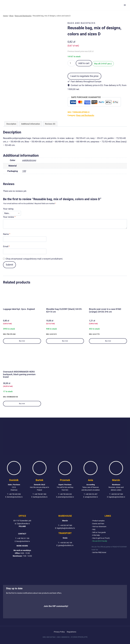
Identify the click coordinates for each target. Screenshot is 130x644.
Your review (9, 217)
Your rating (8, 209)
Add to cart (84, 63)
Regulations (71, 632)
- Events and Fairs (99, 524)
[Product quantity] (71, 63)
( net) (73, 46)
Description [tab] (11, 124)
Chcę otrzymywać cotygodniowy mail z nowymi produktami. (34, 259)
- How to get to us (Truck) (101, 538)
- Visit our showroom (100, 527)
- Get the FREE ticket (99, 553)
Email (6, 246)
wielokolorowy (29, 160)
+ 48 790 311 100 (23, 539)
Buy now (22, 341)
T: (15, 539)
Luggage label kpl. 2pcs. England (19, 309)
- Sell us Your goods (99, 533)
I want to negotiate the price (84, 76)
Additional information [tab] (31, 124)
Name (7, 234)
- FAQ (94, 530)
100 (24, 171)
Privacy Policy (59, 632)
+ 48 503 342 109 (66, 543)
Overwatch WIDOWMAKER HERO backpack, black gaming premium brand (19, 374)
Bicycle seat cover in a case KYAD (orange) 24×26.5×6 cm (105, 310)
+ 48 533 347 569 (66, 526)
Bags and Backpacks (81, 23)
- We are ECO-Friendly (100, 541)
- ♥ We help (96, 536)
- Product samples (99, 522)
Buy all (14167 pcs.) (104, 63)
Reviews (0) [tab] (50, 124)
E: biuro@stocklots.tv (22, 542)
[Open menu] (125, 5)
